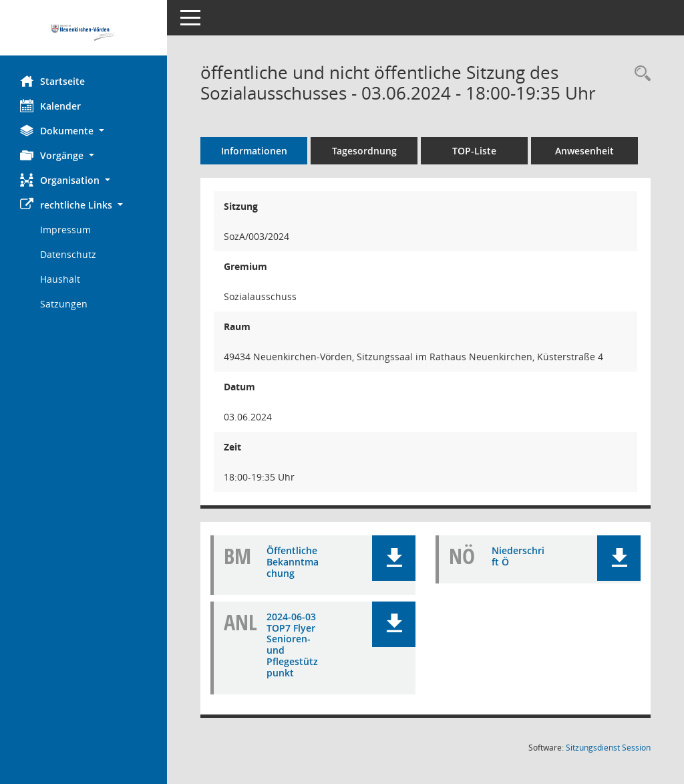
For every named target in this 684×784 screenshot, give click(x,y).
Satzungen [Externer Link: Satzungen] (64, 304)
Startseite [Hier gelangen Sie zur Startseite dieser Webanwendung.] (52, 81)
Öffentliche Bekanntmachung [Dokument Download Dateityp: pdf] (293, 562)
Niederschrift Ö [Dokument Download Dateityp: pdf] (518, 556)
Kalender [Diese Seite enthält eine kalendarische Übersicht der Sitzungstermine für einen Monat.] (50, 106)
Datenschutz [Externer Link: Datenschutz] (68, 254)
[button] (83, 131)
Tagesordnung (364, 151)
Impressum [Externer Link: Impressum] (65, 230)
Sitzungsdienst (608, 748)
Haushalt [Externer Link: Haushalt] (60, 279)
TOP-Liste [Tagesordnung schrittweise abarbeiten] (474, 151)
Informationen (254, 151)
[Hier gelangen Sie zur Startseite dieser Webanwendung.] (83, 33)
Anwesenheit (584, 151)
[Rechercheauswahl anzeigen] (639, 74)
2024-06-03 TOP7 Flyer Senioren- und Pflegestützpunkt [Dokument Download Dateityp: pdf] (292, 645)
